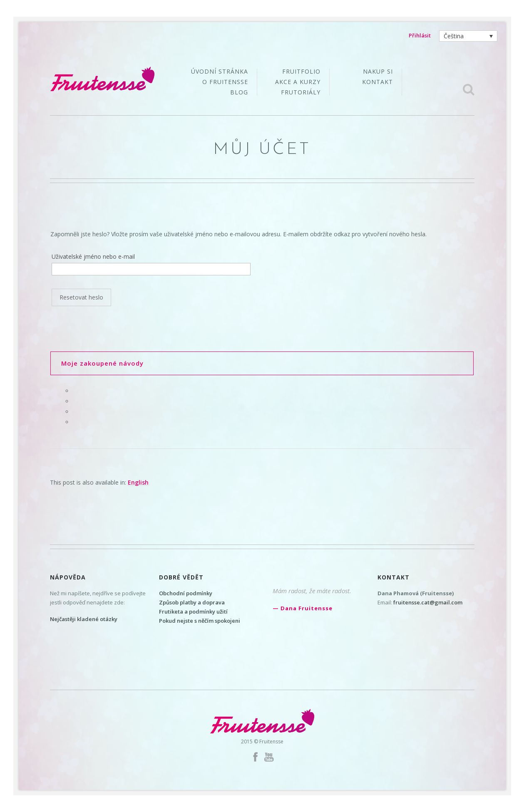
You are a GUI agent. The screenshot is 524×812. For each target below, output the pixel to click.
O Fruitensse (225, 82)
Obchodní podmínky (186, 593)
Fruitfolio (301, 72)
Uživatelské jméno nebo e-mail (93, 256)
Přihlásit (420, 35)
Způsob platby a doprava (192, 602)
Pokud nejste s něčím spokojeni (200, 621)
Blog (239, 92)
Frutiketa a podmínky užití (193, 611)
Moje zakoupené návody (102, 363)
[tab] (262, 363)
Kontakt (377, 82)
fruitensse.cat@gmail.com (428, 602)
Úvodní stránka (220, 72)
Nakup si (378, 72)
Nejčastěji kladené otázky (84, 619)
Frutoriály (301, 92)
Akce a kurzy (298, 82)
